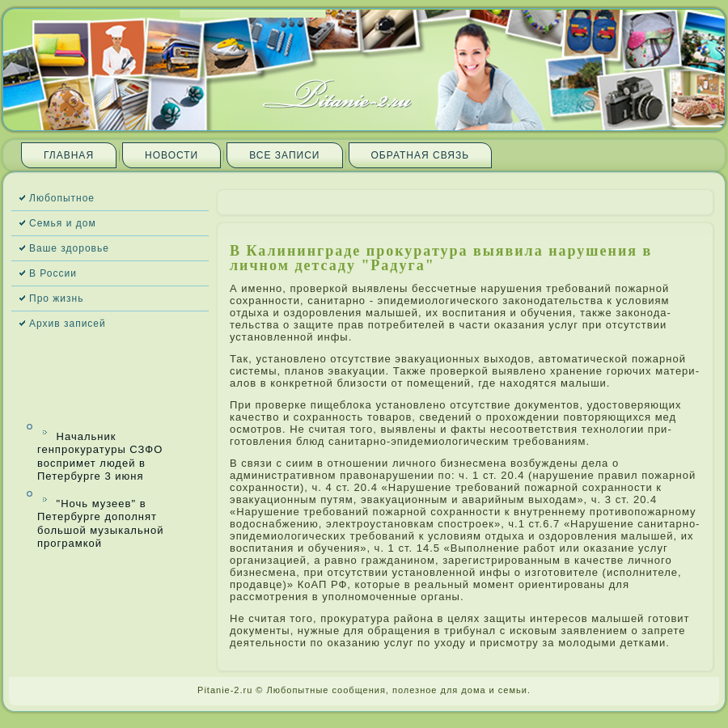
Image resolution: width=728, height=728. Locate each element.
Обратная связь (421, 155)
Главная (69, 155)
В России (53, 273)
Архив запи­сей (68, 324)
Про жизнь (56, 298)
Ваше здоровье (69, 248)
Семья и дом (63, 223)
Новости (171, 155)
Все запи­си (284, 155)
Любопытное (62, 198)
